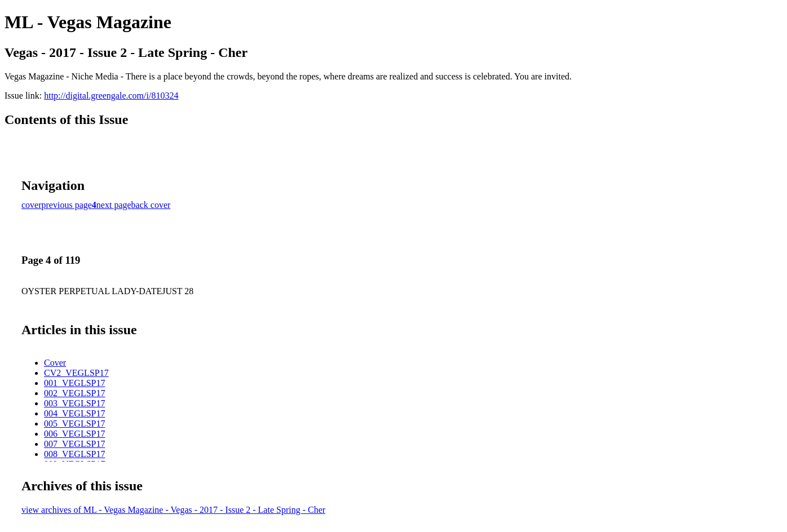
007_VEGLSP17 (74, 444)
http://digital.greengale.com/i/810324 (111, 96)
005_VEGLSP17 (74, 424)
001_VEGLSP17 (74, 383)
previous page (67, 205)
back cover (151, 205)
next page (114, 205)
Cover (55, 363)
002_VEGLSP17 (74, 393)
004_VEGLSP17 (74, 413)
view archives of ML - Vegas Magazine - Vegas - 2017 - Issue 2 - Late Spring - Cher (173, 510)
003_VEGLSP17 (74, 403)
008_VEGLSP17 (74, 454)
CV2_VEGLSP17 (76, 373)
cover (32, 205)
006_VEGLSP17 (74, 434)
